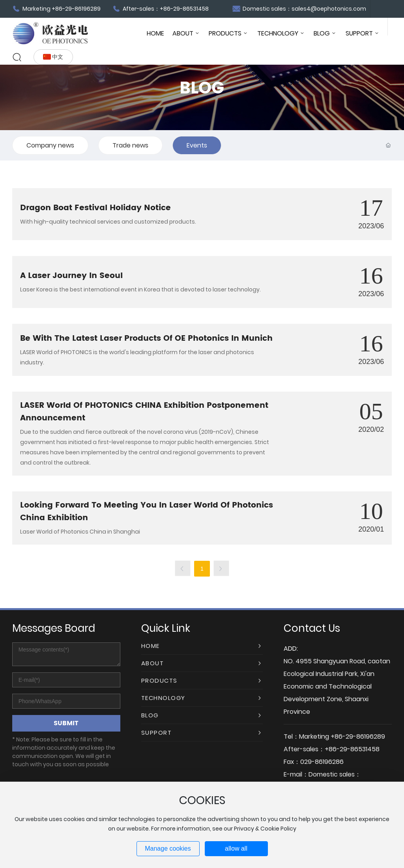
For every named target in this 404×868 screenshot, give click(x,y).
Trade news (130, 145)
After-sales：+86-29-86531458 (161, 9)
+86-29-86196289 (358, 736)
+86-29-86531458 (352, 749)
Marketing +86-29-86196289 (56, 9)
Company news (50, 145)
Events (197, 145)
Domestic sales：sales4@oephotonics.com (299, 9)
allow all (236, 848)
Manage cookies (168, 848)
